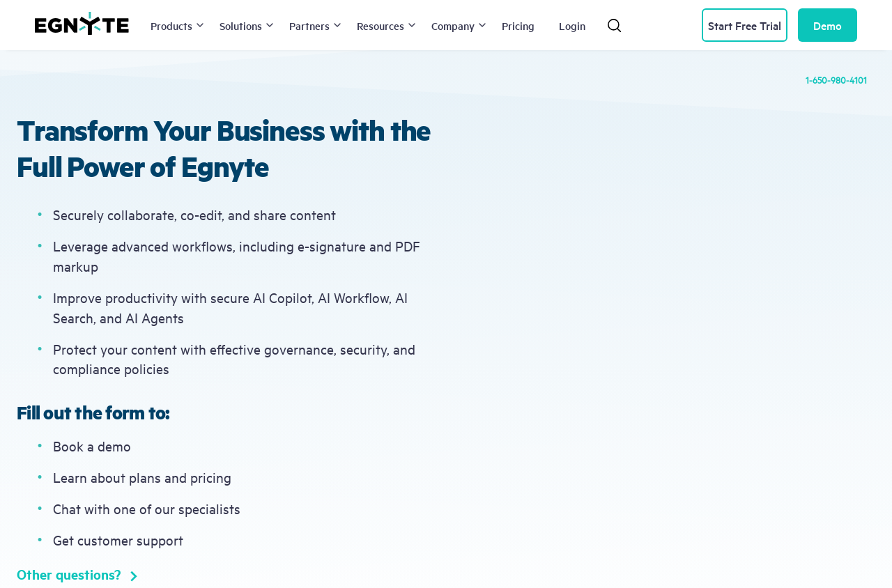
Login (572, 25)
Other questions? (77, 574)
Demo (828, 25)
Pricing (518, 25)
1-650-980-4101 (836, 79)
